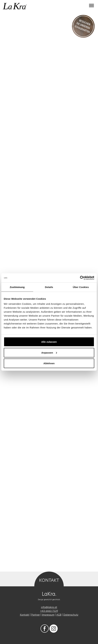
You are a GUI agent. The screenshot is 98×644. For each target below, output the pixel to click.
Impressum (48, 615)
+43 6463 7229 (49, 611)
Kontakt (25, 615)
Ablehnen (49, 363)
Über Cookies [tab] (81, 287)
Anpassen (49, 352)
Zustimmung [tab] (17, 287)
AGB (59, 615)
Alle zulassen (49, 342)
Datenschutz (71, 615)
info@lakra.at (49, 607)
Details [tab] (49, 287)
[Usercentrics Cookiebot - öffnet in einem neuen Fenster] (80, 278)
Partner (36, 615)
